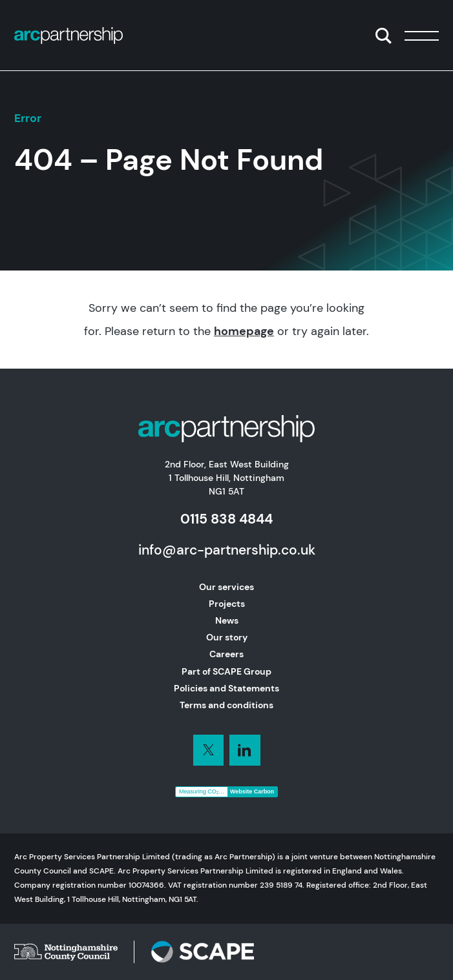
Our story (227, 637)
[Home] (68, 36)
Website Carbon (252, 791)
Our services (226, 587)
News (227, 620)
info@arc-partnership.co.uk (227, 550)
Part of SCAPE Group (226, 671)
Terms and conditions (226, 705)
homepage (244, 331)
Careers (226, 654)
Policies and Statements (226, 688)
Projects (227, 604)
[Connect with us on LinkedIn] (209, 750)
